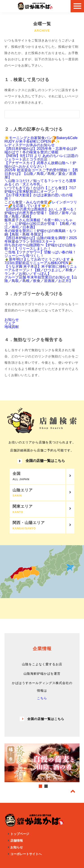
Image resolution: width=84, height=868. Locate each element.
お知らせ (12, 320)
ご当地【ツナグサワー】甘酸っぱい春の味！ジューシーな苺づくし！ (40, 254)
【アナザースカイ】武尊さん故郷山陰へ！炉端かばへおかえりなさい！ (40, 165)
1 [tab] (40, 786)
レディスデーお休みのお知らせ (30, 145)
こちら (42, 698)
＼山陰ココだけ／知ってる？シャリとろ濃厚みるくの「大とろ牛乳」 (40, 183)
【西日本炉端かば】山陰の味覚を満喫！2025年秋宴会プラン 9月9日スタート (41, 240)
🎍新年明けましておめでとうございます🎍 (39, 259)
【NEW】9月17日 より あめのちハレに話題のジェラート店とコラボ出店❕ (41, 158)
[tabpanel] (42, 763)
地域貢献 (12, 327)
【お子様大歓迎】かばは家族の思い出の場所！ (39, 197)
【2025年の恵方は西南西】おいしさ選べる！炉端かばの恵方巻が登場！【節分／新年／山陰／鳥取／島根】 (41, 213)
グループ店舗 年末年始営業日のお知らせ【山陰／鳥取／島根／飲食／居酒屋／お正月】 (41, 279)
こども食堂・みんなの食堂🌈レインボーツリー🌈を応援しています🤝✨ (41, 204)
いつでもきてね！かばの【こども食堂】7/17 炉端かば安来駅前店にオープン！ (40, 190)
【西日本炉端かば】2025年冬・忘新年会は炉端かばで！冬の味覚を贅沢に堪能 (41, 150)
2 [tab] (46, 786)
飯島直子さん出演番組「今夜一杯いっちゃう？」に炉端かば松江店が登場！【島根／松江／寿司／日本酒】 (40, 224)
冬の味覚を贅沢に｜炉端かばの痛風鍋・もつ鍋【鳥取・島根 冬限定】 (40, 233)
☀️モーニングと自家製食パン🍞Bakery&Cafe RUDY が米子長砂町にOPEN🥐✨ (41, 140)
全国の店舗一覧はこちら (41, 461)
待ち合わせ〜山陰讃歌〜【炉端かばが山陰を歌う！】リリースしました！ (40, 247)
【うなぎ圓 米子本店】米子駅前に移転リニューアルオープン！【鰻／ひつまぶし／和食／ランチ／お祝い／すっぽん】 (41, 270)
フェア (10, 323)
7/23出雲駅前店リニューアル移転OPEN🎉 (39, 263)
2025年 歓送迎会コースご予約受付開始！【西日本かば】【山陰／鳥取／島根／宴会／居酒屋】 (41, 174)
